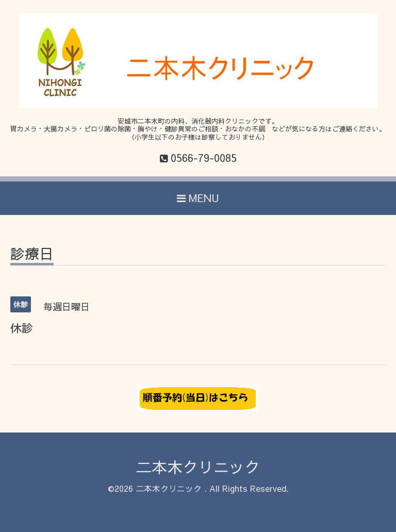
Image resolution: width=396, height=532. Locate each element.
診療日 (32, 255)
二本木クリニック (198, 467)
